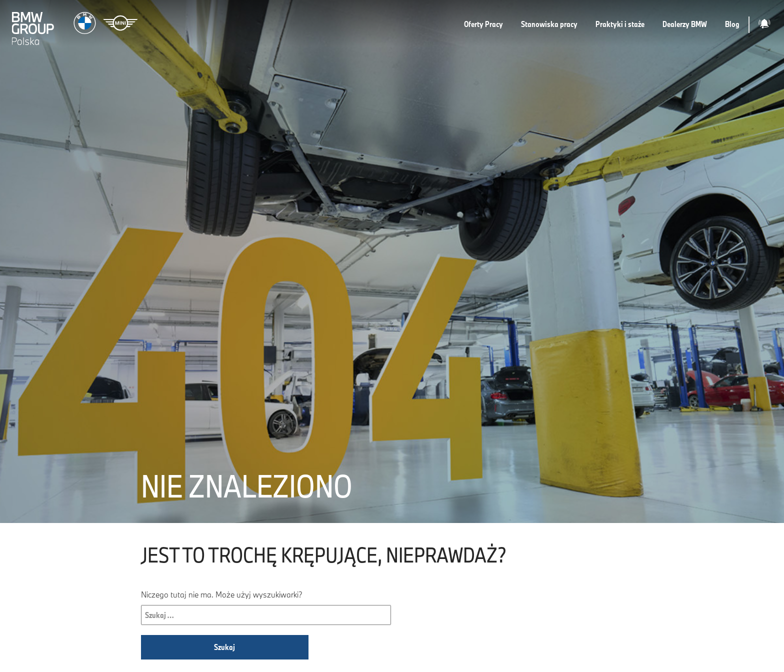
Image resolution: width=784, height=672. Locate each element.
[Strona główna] (76, 25)
